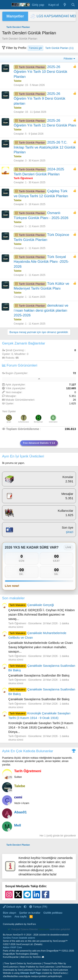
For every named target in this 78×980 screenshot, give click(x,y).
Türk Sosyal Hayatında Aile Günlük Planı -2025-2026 (41, 262)
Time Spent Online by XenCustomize (23, 963)
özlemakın (53, 422)
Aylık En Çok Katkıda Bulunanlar (28, 751)
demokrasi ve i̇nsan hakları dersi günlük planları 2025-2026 (41, 310)
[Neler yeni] (65, 5)
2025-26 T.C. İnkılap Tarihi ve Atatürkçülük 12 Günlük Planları (45, 147)
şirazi (9, 422)
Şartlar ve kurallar (30, 913)
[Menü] (6, 5)
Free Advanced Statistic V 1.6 (39, 443)
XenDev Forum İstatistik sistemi (19, 938)
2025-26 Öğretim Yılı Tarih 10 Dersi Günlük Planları (40, 72)
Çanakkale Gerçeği (31, 605)
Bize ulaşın (10, 913)
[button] (25, 907)
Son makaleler (13, 598)
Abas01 (20, 812)
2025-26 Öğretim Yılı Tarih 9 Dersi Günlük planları (40, 99)
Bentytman (38, 422)
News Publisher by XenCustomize (37, 967)
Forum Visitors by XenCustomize (51, 970)
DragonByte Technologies (16, 954)
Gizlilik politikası (53, 913)
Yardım (7, 916)
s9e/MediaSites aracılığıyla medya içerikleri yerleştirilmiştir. (33, 976)
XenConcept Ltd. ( (25, 944)
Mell (18, 825)
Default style (12, 907)
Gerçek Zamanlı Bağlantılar (24, 343)
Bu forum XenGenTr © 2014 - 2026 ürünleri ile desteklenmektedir (36, 935)
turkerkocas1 (24, 422)
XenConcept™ (60, 941)
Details (38, 944)
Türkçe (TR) (38, 907)
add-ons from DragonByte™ (46, 951)
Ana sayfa (20, 916)
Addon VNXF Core (12, 947)
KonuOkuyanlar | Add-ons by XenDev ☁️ (24, 957)
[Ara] (73, 5)
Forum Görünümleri (20, 365)
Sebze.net (44, 929)
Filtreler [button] (68, 59)
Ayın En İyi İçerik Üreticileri (23, 456)
